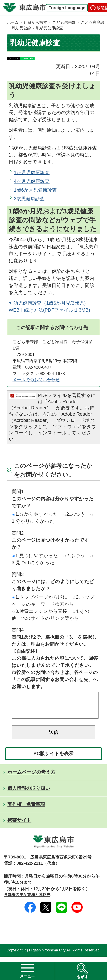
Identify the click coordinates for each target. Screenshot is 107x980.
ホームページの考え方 (31, 777)
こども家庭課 (92, 22)
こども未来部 (64, 22)
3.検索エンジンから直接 (40, 611)
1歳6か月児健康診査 (35, 190)
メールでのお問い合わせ (36, 380)
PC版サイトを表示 (54, 759)
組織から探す (36, 22)
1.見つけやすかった (35, 556)
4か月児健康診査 (32, 181)
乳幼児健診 (22, 28)
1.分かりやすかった (35, 514)
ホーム (13, 22)
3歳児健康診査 (29, 199)
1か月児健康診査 (32, 172)
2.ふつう (74, 514)
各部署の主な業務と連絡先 (27, 900)
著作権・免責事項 (26, 809)
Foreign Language (67, 8)
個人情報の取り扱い (29, 793)
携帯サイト (19, 825)
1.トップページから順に (40, 597)
